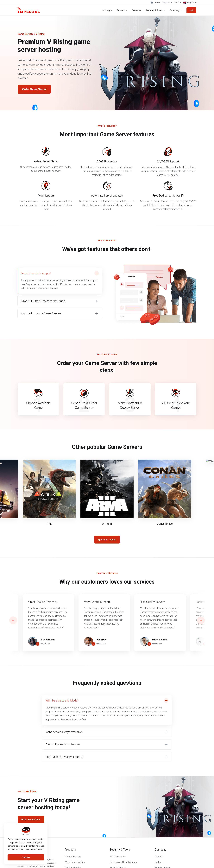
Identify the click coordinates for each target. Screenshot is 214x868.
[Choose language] (189, 3)
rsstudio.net (45, 643)
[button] (60, 301)
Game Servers (26, 34)
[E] (107, 490)
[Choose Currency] (178, 3)
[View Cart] (152, 3)
